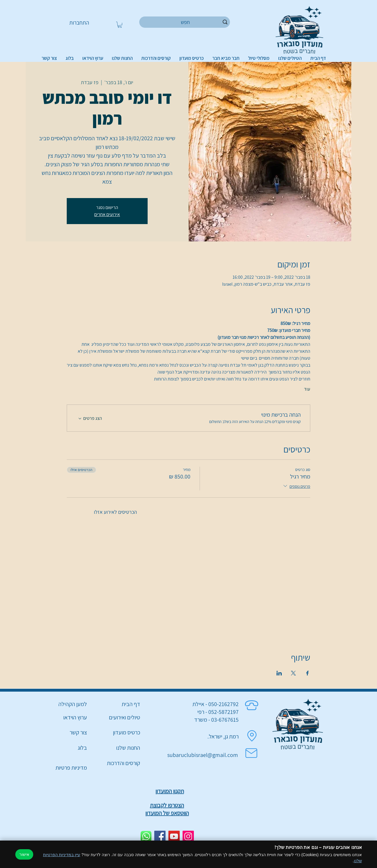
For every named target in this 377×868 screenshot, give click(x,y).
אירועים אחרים (107, 214)
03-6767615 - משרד (216, 720)
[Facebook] (160, 836)
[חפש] (185, 22)
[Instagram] (188, 836)
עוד (307, 389)
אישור (24, 854)
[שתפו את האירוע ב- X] (293, 673)
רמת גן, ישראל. (223, 736)
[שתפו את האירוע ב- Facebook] (308, 673)
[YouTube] (174, 836)
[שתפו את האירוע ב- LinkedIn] (279, 673)
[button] (120, 25)
